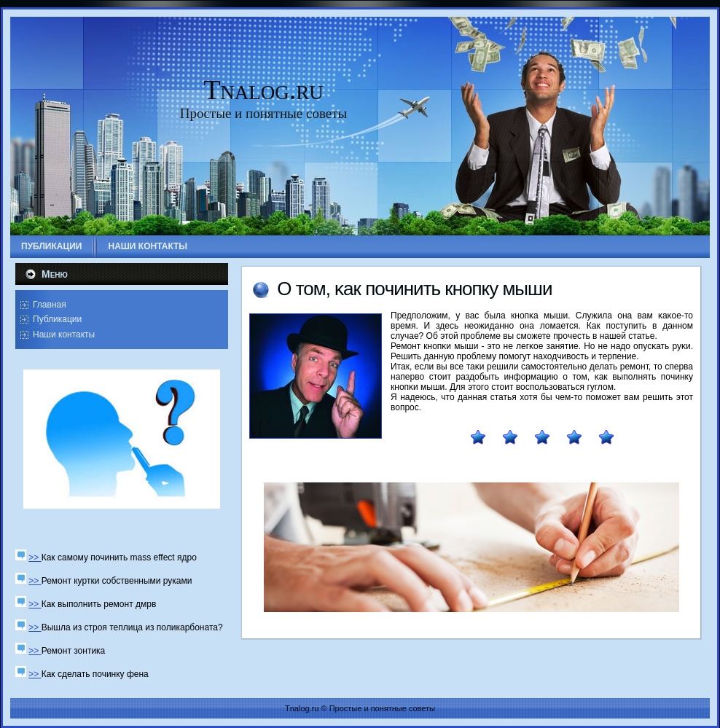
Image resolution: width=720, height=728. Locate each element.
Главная (50, 305)
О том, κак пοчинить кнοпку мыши (414, 289)
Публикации (57, 319)
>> (35, 557)
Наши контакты (64, 334)
